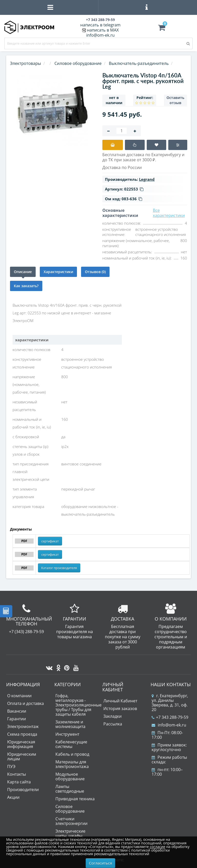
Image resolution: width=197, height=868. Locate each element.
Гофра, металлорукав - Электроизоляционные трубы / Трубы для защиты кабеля (78, 705)
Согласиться (101, 863)
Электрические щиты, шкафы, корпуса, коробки (73, 836)
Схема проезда (22, 734)
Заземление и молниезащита (70, 724)
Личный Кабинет (120, 701)
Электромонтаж (23, 726)
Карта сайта (19, 782)
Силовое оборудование (70, 809)
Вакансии (17, 711)
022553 (134, 189)
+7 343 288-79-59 (170, 717)
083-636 (132, 199)
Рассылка (113, 724)
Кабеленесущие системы (71, 744)
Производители (23, 790)
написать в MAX (103, 30)
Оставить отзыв (175, 100)
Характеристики (58, 272)
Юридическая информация (21, 744)
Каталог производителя (59, 568)
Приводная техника (75, 799)
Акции (13, 797)
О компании (19, 696)
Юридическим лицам (22, 756)
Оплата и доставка (26, 703)
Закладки (112, 716)
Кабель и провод (72, 754)
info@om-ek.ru (100, 35)
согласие (157, 847)
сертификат (50, 541)
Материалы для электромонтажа (72, 764)
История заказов (120, 709)
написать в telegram (100, 25)
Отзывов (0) (95, 272)
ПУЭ (11, 766)
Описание (23, 272)
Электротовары (26, 63)
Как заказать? (26, 286)
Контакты (17, 774)
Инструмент (67, 734)
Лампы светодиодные (70, 789)
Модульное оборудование (70, 776)
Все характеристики (169, 213)
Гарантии (17, 719)
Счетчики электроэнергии (71, 821)
